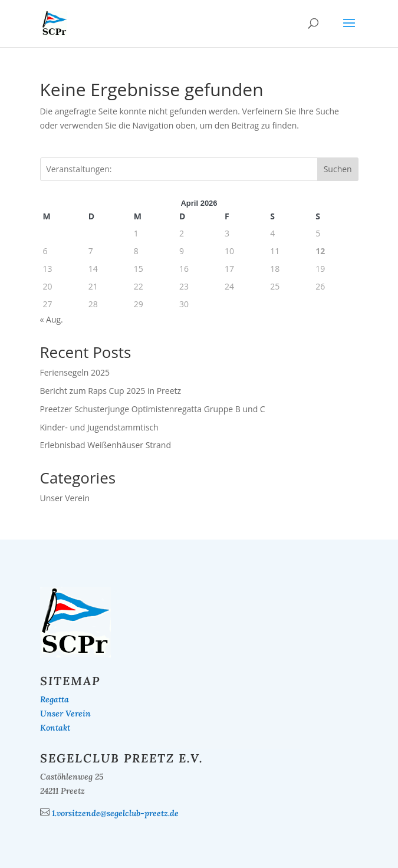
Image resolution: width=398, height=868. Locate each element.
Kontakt (55, 728)
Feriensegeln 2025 (75, 372)
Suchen (338, 169)
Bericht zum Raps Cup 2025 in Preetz (111, 391)
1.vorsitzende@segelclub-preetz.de (115, 813)
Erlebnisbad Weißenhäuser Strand (106, 445)
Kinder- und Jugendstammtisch (99, 427)
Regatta (55, 699)
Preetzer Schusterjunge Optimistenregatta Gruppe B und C (153, 409)
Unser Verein (65, 498)
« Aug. (52, 319)
